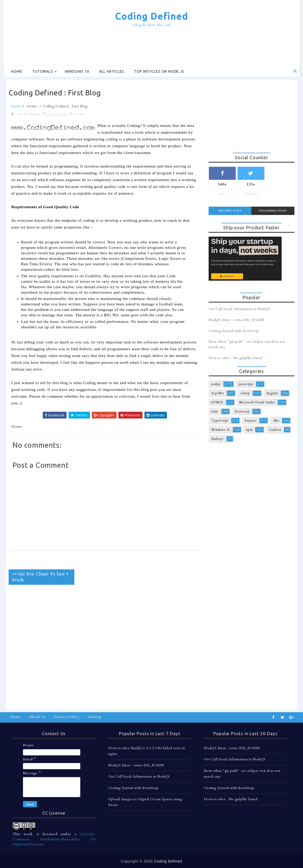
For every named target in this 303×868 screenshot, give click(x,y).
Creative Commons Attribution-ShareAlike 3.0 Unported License (54, 839)
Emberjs (217, 439)
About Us (37, 717)
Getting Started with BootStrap (234, 331)
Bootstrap (242, 411)
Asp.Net (218, 393)
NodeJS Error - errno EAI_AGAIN (237, 320)
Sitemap (95, 717)
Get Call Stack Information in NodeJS (239, 309)
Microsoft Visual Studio (257, 402)
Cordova (275, 430)
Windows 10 (77, 71)
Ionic (215, 411)
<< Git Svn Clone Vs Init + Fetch (40, 577)
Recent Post (230, 211)
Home (17, 71)
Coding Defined (151, 16)
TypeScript (220, 421)
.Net (276, 421)
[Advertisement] (151, 47)
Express (251, 421)
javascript (246, 384)
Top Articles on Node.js (159, 71)
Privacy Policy (67, 717)
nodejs (216, 384)
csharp (245, 393)
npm (249, 430)
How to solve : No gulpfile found (235, 358)
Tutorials (43, 71)
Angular (272, 393)
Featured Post (273, 211)
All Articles (112, 71)
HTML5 (217, 402)
